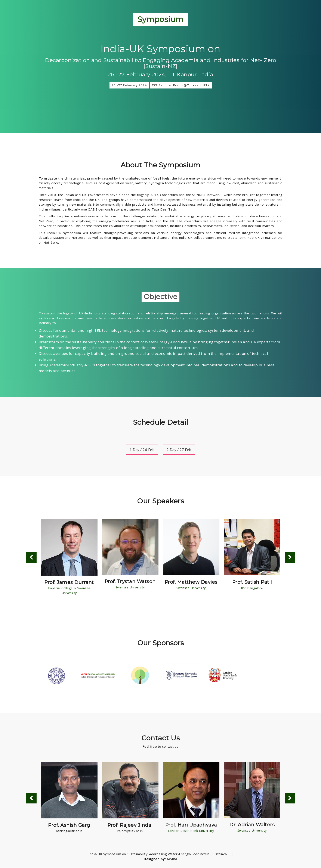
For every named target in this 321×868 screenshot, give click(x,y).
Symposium (160, 19)
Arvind (172, 859)
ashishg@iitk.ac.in (69, 831)
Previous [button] (31, 558)
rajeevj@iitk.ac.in (130, 831)
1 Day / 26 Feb (142, 450)
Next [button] (290, 558)
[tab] (142, 442)
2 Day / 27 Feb (179, 450)
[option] (69, 558)
